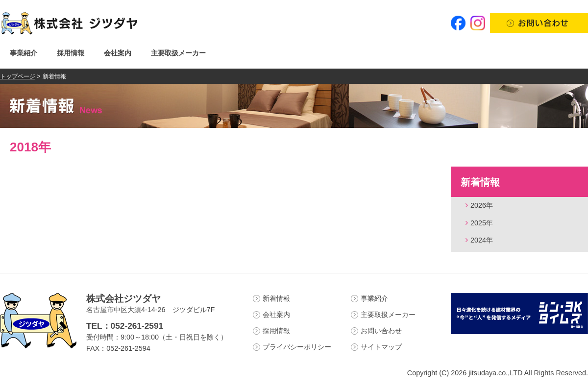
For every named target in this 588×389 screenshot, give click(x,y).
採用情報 (71, 53)
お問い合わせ (381, 331)
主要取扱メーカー (178, 53)
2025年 (482, 223)
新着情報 (480, 182)
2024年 (482, 240)
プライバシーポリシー (297, 347)
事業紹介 (24, 53)
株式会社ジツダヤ (123, 299)
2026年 (482, 205)
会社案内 (118, 53)
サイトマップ (381, 347)
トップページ (18, 76)
